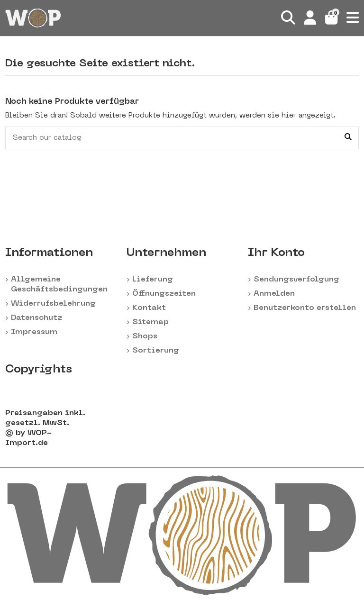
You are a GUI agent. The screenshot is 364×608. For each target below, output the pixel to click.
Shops (145, 336)
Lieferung (153, 280)
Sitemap (150, 322)
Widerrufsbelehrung (53, 304)
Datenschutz (36, 318)
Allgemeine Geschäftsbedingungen (59, 285)
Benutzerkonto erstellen (305, 308)
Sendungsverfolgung (296, 280)
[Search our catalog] (348, 138)
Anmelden (274, 294)
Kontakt (149, 308)
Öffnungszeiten (164, 294)
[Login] (310, 18)
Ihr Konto (276, 253)
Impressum (34, 332)
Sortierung (156, 351)
